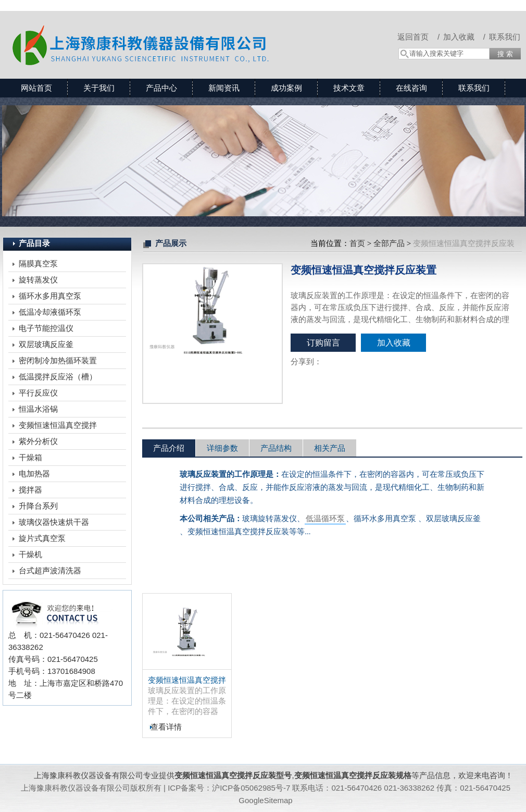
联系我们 (505, 37)
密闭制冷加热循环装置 (58, 360)
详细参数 (222, 448)
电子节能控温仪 (46, 328)
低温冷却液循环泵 (50, 312)
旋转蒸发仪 (38, 280)
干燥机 (30, 554)
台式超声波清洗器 (50, 570)
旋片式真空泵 (42, 538)
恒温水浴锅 (38, 409)
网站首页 (36, 88)
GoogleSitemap (265, 800)
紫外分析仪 (38, 441)
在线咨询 (411, 88)
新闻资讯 (224, 88)
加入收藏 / (464, 37)
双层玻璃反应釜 (46, 344)
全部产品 (389, 243)
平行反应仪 (38, 393)
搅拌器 (30, 490)
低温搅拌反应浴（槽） (58, 377)
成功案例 (286, 88)
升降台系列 (38, 506)
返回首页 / (418, 37)
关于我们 (99, 88)
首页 (357, 243)
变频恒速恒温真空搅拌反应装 (58, 427)
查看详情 (166, 727)
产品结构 (276, 448)
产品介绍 (169, 448)
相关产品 (330, 448)
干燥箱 (30, 457)
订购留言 (323, 343)
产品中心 (161, 88)
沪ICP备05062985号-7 (251, 788)
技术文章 (349, 88)
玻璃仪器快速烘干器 (54, 522)
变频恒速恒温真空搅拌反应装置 (187, 680)
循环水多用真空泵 (50, 296)
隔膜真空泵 (38, 263)
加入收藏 (394, 343)
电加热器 (34, 473)
